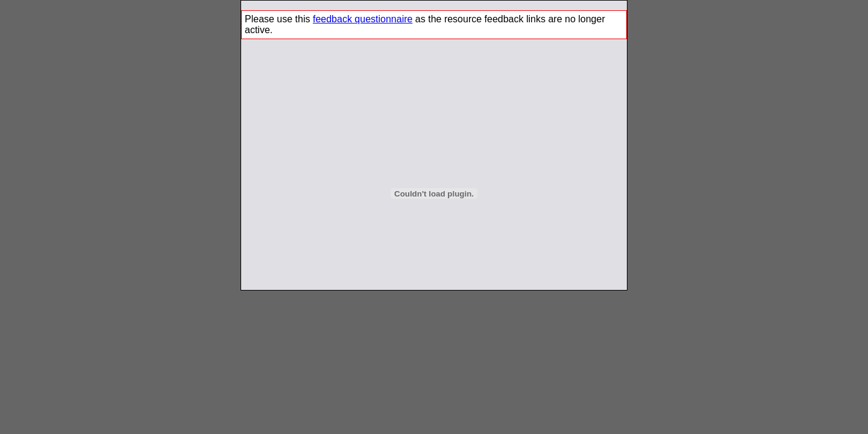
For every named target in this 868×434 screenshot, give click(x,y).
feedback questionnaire (363, 19)
